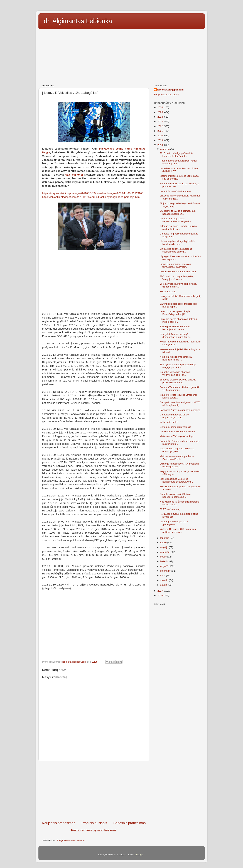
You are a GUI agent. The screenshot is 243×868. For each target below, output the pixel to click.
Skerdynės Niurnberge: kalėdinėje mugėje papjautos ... (178, 366)
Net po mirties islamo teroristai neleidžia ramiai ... (176, 358)
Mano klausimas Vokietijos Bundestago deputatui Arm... (176, 480)
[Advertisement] (122, 55)
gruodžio (165, 149)
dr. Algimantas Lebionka (78, 21)
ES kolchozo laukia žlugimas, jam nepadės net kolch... (178, 212)
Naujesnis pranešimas (59, 823)
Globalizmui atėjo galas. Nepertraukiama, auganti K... (176, 220)
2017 (160, 591)
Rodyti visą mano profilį (166, 94)
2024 (160, 117)
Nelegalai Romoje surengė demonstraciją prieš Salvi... (175, 336)
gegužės (165, 566)
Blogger (140, 855)
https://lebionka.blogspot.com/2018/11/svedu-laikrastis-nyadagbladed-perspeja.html (91, 197)
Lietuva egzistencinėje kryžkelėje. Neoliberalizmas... (178, 243)
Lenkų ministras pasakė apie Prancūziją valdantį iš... (175, 313)
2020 (160, 136)
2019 (160, 140)
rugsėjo (165, 547)
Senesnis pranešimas (130, 823)
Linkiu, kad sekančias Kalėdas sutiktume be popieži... (176, 250)
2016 (160, 595)
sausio (164, 585)
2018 (160, 145)
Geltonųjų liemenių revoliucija (175, 427)
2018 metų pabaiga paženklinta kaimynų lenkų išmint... (176, 155)
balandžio (166, 571)
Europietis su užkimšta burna (175, 191)
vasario (165, 580)
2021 (160, 131)
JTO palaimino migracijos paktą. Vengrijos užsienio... (177, 278)
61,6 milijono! (74, 175)
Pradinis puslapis (94, 823)
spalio (164, 543)
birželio (165, 561)
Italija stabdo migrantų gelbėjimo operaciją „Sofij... (177, 450)
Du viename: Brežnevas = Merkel (177, 432)
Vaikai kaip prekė (169, 422)
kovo (163, 575)
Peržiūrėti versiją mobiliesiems (94, 830)
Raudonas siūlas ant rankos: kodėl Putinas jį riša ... (178, 162)
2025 (160, 112)
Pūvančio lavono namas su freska (178, 272)
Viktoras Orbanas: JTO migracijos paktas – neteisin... (178, 530)
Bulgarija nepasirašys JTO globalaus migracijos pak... (179, 465)
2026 (160, 107)
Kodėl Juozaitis (168, 292)
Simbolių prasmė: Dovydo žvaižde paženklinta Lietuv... (178, 381)
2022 (160, 126)
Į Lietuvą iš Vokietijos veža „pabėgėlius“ (174, 523)
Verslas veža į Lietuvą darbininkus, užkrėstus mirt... (178, 285)
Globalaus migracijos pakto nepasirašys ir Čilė (174, 416)
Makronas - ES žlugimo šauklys (176, 436)
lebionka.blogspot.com (170, 90)
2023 (160, 121)
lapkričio (165, 538)
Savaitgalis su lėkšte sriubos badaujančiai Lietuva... (175, 328)
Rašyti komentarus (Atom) (71, 840)
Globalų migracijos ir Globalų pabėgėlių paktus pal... (175, 495)
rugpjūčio (166, 552)
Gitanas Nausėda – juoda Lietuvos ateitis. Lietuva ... (178, 227)
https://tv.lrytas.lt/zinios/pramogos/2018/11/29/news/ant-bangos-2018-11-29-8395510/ (92, 193)
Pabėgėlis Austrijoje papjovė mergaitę (180, 410)
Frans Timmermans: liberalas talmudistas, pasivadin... (175, 265)
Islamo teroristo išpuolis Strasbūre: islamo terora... (178, 396)
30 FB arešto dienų (170, 509)
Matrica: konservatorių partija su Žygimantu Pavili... (177, 458)
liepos (164, 557)
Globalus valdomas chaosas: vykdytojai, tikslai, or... (175, 373)
